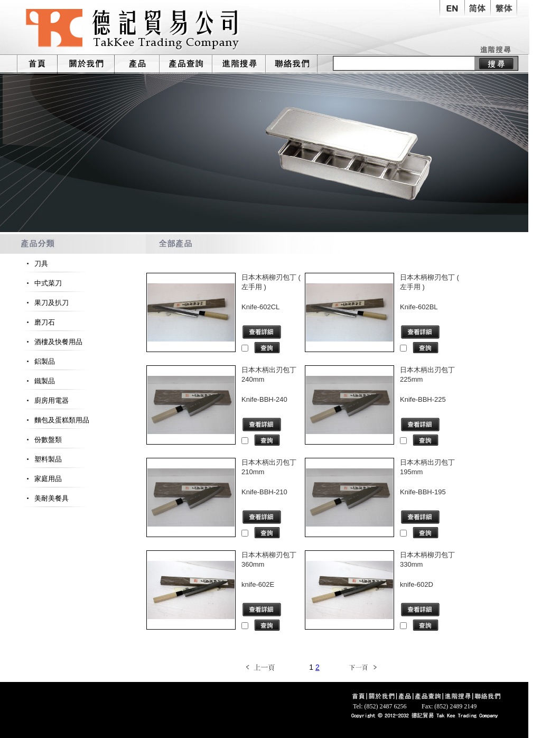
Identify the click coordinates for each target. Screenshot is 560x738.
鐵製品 (38, 381)
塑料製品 (41, 459)
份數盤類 (41, 440)
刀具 (35, 264)
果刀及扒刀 (45, 303)
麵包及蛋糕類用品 (55, 420)
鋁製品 (38, 361)
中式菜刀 (41, 283)
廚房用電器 (45, 400)
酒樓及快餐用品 (52, 342)
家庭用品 (41, 479)
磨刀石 (38, 322)
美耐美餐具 (45, 498)
